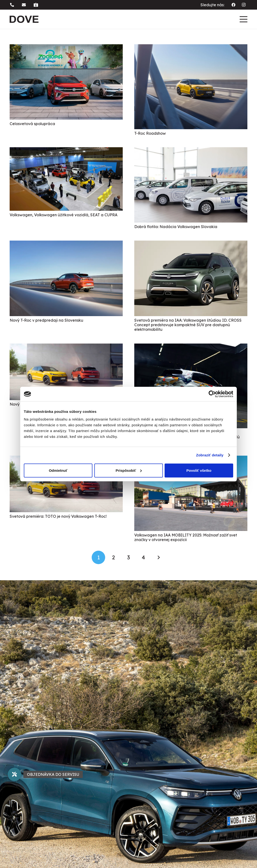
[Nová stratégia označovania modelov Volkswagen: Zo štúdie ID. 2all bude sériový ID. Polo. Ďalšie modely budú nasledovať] (191, 347)
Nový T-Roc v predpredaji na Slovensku (46, 320)
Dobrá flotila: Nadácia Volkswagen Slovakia (176, 227)
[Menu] (244, 19)
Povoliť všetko (199, 470)
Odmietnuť (58, 470)
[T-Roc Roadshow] (191, 48)
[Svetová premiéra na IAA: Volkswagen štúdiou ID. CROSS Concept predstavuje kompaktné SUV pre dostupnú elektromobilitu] (191, 244)
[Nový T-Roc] (66, 347)
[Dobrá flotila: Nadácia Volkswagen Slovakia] (191, 151)
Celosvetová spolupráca (32, 124)
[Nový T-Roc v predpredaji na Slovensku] (66, 244)
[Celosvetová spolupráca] (66, 48)
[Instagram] (244, 5)
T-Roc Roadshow (150, 133)
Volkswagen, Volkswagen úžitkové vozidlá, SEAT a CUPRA (64, 215)
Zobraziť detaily (210, 455)
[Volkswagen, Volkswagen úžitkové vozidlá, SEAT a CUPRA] (66, 151)
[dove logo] (24, 19)
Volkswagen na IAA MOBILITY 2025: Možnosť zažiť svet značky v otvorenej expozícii (186, 537)
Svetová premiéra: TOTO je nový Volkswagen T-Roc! (58, 516)
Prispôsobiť (129, 470)
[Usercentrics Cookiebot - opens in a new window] (212, 394)
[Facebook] (233, 5)
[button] (13, 5)
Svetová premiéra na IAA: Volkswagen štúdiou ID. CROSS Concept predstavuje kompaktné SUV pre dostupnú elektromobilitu (188, 325)
